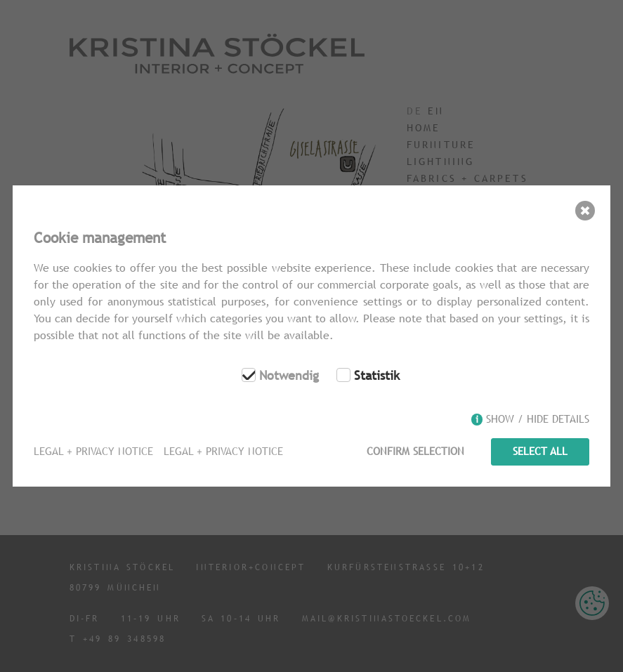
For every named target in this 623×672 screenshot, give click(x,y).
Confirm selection (415, 451)
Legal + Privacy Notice (93, 451)
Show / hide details (538, 419)
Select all (540, 451)
